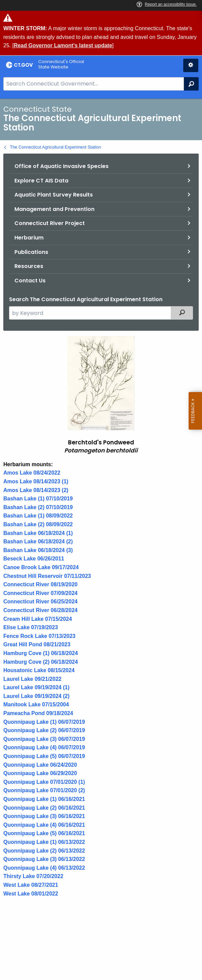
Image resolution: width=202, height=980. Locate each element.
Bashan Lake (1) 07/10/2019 (38, 499)
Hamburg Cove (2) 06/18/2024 (41, 662)
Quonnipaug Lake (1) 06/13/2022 (44, 842)
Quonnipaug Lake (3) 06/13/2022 (44, 859)
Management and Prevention (54, 209)
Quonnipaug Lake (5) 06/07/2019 (44, 756)
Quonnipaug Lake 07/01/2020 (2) (44, 790)
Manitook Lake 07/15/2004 (36, 704)
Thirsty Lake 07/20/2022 (33, 876)
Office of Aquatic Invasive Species (61, 166)
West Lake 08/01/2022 (31, 894)
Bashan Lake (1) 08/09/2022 (38, 516)
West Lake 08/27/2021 (31, 885)
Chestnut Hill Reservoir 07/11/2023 (47, 576)
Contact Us (30, 281)
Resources (29, 266)
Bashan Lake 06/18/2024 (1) (38, 533)
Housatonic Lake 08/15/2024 (39, 670)
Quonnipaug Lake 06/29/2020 (40, 773)
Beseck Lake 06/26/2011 (34, 559)
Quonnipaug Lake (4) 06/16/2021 (44, 825)
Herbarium (29, 238)
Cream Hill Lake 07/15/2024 (38, 619)
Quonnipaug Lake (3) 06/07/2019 (44, 739)
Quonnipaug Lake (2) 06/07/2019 (44, 730)
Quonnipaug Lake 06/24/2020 (40, 765)
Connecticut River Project (50, 223)
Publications (31, 252)
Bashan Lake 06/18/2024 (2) (38, 541)
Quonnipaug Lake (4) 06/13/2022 (44, 868)
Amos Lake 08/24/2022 (32, 473)
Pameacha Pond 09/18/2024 (38, 713)
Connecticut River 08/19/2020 (40, 584)
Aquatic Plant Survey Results (54, 195)
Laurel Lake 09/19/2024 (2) (36, 696)
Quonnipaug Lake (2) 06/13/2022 (44, 851)
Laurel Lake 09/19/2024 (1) (36, 687)
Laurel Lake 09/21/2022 (32, 679)
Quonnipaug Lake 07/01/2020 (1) (44, 782)
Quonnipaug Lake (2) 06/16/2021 (44, 808)
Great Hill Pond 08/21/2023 (37, 644)
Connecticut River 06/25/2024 (40, 602)
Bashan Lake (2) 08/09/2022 (38, 524)
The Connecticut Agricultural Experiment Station (56, 147)
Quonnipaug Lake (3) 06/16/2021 (44, 816)
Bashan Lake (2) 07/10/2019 (38, 507)
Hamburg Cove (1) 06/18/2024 (41, 653)
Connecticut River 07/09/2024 (40, 593)
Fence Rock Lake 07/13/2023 (39, 636)
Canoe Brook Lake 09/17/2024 (41, 567)
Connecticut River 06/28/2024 (40, 610)
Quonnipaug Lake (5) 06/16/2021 (44, 833)
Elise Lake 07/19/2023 (31, 627)
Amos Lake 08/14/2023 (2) (36, 490)
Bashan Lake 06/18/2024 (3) (38, 550)
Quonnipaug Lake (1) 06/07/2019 (44, 722)
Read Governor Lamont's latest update (63, 45)
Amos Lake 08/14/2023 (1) (36, 481)
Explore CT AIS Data (41, 181)
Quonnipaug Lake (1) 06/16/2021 (44, 799)
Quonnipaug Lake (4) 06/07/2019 (44, 747)
